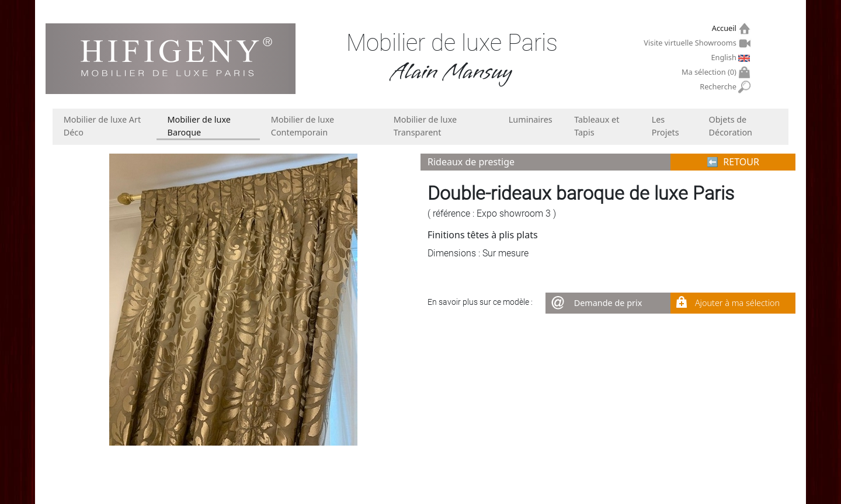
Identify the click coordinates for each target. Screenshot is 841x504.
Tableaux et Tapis (597, 126)
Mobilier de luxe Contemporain (303, 126)
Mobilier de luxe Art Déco (102, 126)
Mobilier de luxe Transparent (425, 126)
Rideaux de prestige (471, 162)
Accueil (726, 28)
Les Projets (665, 126)
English (725, 57)
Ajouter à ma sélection (737, 303)
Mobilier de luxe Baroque (199, 126)
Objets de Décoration (731, 126)
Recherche (719, 87)
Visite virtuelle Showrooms (691, 43)
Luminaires (531, 119)
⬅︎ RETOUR (733, 162)
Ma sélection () (710, 72)
